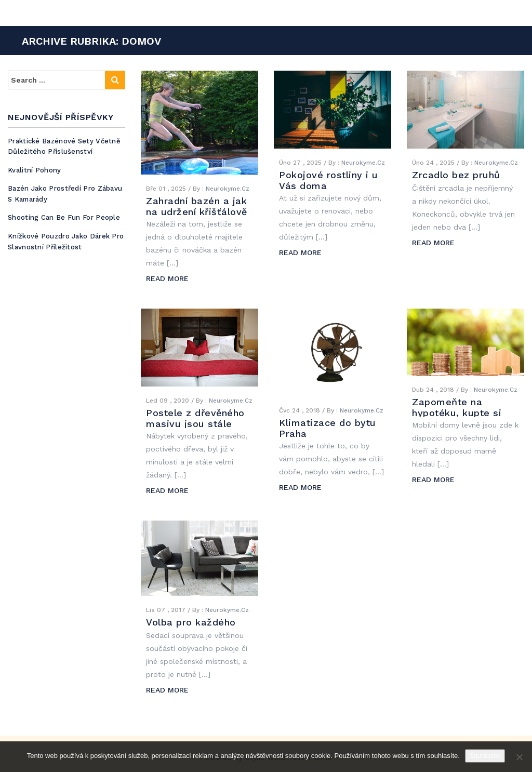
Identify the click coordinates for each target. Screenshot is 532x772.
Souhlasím (485, 756)
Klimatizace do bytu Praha (328, 428)
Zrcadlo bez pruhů (456, 175)
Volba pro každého (191, 622)
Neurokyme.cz (228, 189)
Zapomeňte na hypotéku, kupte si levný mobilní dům (457, 413)
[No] (519, 757)
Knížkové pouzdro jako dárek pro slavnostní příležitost (66, 242)
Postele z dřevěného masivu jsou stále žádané (195, 424)
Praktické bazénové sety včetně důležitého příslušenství (64, 147)
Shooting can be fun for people (64, 217)
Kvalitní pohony (35, 170)
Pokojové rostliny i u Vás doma (329, 180)
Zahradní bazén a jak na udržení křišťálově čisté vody (197, 212)
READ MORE (167, 278)
